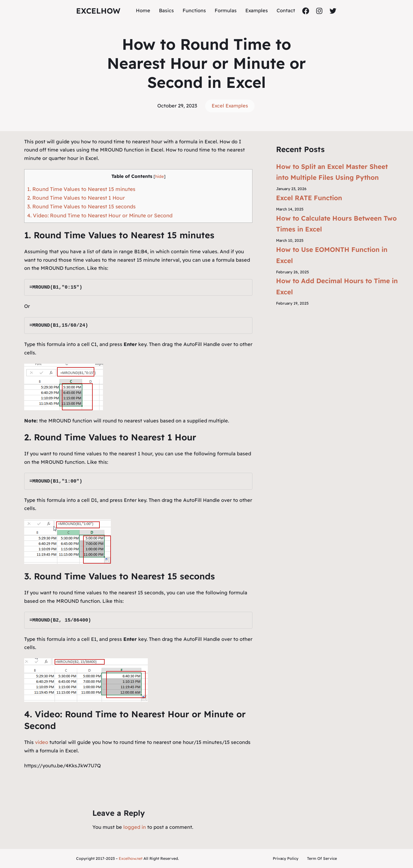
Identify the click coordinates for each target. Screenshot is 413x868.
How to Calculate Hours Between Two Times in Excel (336, 224)
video (42, 742)
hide (159, 176)
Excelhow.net (131, 858)
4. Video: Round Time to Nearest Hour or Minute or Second (100, 215)
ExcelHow (98, 11)
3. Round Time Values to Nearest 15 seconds (81, 206)
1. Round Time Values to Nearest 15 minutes (81, 189)
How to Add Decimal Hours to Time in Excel (337, 286)
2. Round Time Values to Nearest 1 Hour (76, 198)
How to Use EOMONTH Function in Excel (332, 255)
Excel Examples (230, 106)
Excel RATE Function (309, 198)
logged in (135, 827)
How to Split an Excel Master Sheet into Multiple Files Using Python (332, 172)
